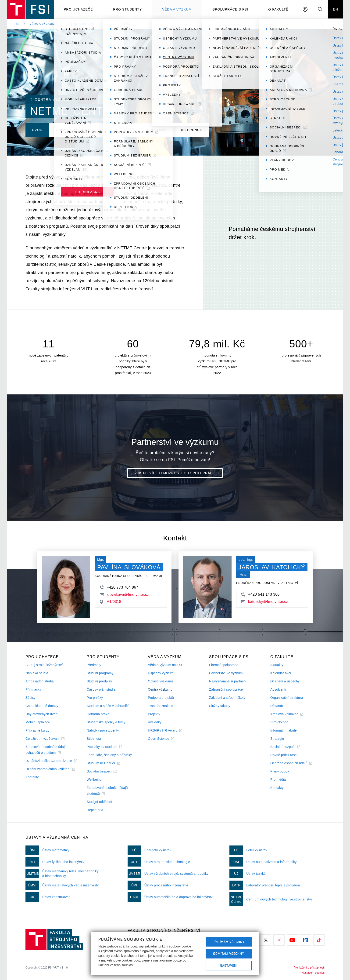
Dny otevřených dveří (42, 714)
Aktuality (277, 665)
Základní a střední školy (227, 698)
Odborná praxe (98, 714)
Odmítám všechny (229, 954)
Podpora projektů (161, 698)
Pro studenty (127, 9)
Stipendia (94, 739)
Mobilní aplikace (38, 722)
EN (336, 9)
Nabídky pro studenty (103, 730)
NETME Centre (118, 24)
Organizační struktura (287, 698)
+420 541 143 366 (260, 594)
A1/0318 (111, 602)
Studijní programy (100, 673)
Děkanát (277, 706)
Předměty (94, 665)
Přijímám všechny (229, 942)
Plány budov (280, 771)
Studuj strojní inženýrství (44, 665)
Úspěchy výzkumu (162, 673)
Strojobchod (279, 722)
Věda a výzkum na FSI (165, 665)
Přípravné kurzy (37, 730)
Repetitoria (95, 810)
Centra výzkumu (80, 24)
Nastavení (229, 965)
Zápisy (30, 698)
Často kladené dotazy (42, 706)
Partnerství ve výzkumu (227, 673)
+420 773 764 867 (119, 587)
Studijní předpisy (99, 681)
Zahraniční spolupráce (226, 689)
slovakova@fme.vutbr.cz (124, 595)
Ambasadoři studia (40, 681)
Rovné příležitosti (283, 755)
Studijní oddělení (99, 802)
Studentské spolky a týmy (106, 722)
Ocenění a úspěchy (285, 681)
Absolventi (278, 689)
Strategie (277, 739)
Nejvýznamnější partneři (227, 681)
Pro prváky (95, 698)
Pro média (278, 780)
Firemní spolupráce (224, 665)
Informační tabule (284, 730)
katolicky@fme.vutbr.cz (265, 602)
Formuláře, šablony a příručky (109, 755)
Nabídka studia (37, 673)
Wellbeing (94, 780)
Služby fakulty (220, 706)
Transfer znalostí (161, 706)
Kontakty (32, 777)
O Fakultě (278, 9)
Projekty (154, 714)
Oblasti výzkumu (160, 681)
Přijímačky (33, 689)
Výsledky (155, 722)
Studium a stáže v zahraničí (108, 706)
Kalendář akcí (281, 673)
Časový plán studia (101, 689)
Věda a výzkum (177, 9)
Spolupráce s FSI (230, 9)
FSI (16, 24)
